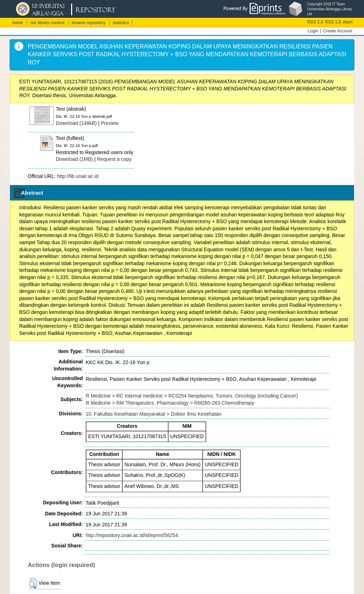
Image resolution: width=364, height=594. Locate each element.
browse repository (89, 23)
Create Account (338, 31)
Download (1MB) (74, 159)
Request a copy (114, 159)
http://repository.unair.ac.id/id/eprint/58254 (132, 535)
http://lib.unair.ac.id (78, 176)
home (18, 23)
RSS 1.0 (333, 22)
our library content (47, 23)
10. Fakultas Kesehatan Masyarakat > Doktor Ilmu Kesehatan (154, 414)
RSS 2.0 (315, 22)
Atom (348, 22)
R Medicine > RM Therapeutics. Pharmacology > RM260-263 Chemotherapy (170, 403)
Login (313, 31)
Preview (110, 123)
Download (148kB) (76, 123)
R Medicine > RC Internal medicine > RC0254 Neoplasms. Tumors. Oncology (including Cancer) (192, 396)
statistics (121, 23)
